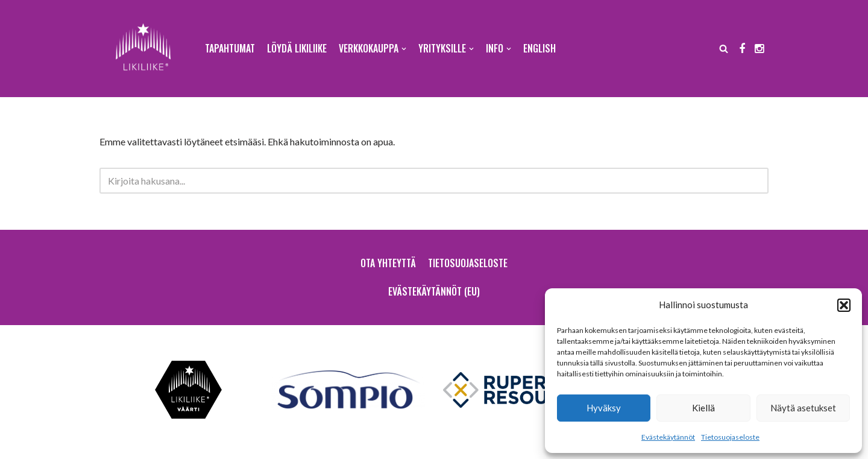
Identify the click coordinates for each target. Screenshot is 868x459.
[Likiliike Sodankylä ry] (143, 49)
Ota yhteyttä (388, 263)
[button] (844, 305)
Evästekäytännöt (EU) (434, 291)
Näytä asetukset (803, 408)
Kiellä (703, 408)
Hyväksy (604, 408)
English (539, 48)
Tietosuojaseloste (730, 437)
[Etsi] (724, 49)
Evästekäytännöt (668, 437)
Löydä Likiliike (297, 48)
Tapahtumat (230, 48)
